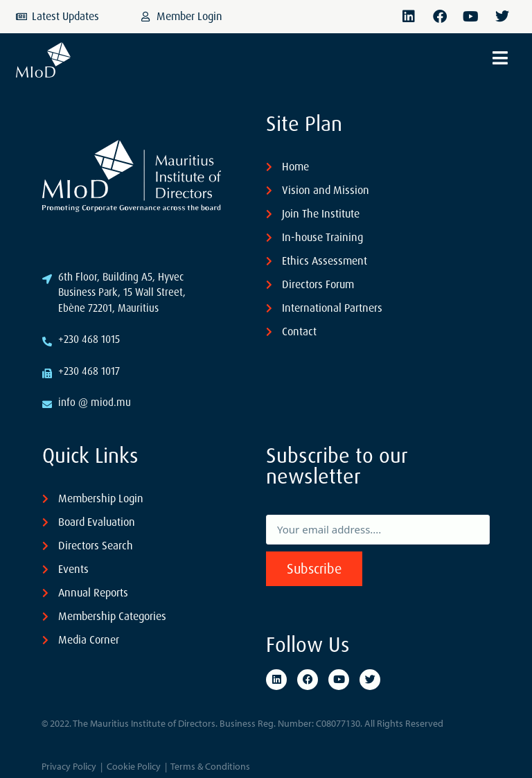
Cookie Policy (134, 766)
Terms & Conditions (210, 766)
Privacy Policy (69, 766)
